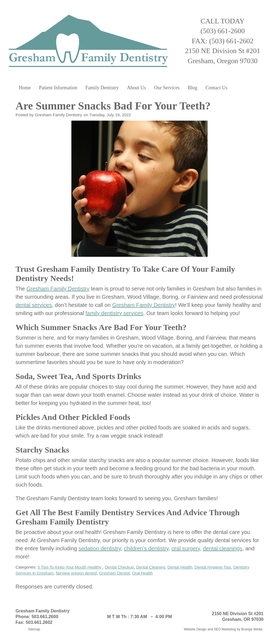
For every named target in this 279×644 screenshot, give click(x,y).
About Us (137, 88)
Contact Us (216, 88)
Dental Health (180, 567)
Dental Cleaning (151, 567)
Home (25, 88)
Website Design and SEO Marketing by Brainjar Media (223, 629)
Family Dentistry (102, 88)
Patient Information (58, 88)
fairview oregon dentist (76, 573)
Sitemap (34, 629)
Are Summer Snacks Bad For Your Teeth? (114, 106)
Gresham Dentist (115, 573)
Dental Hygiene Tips (213, 567)
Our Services (167, 88)
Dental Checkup (119, 567)
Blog (192, 88)
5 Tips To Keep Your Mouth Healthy (70, 567)
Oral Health (142, 573)
